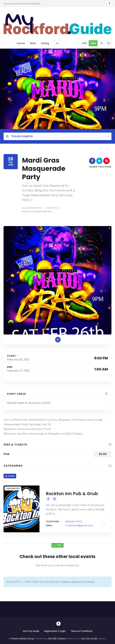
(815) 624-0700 (74, 521)
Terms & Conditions (82, 631)
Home (38, 208)
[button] (101, 43)
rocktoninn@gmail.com (79, 525)
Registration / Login (55, 631)
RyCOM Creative (57, 639)
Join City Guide (31, 631)
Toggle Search (19, 136)
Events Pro (52, 208)
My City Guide (89, 639)
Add (93, 43)
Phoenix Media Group (23, 639)
